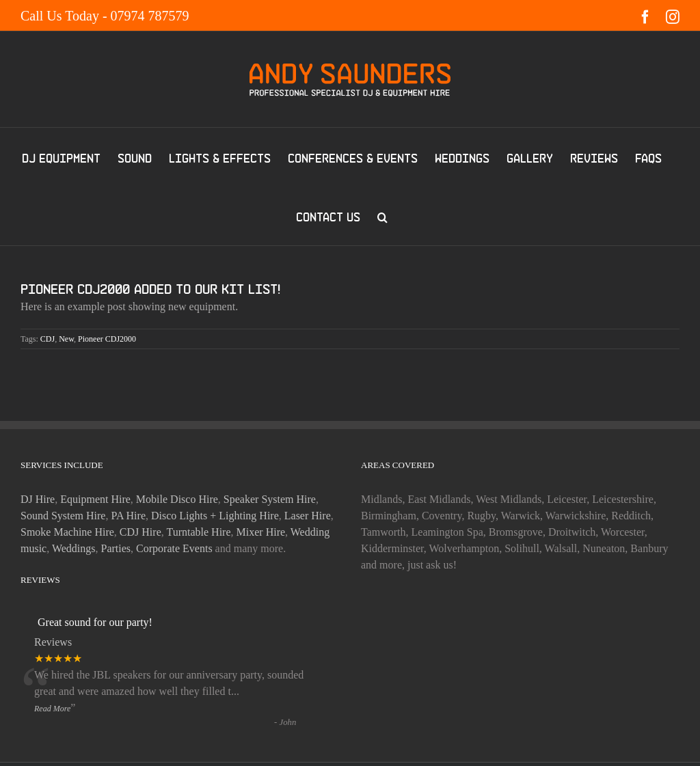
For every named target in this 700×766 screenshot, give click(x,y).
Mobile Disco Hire (177, 499)
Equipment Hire (95, 499)
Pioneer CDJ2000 (107, 339)
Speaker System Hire (270, 499)
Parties (116, 548)
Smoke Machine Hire (67, 532)
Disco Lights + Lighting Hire (215, 516)
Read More (52, 709)
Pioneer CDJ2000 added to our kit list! (150, 289)
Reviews (53, 642)
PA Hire (128, 516)
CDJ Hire (140, 532)
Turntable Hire (198, 532)
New (66, 339)
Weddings (74, 548)
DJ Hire (38, 499)
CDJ (48, 339)
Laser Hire (308, 516)
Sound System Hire (63, 516)
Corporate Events (174, 548)
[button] (382, 216)
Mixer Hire (261, 532)
